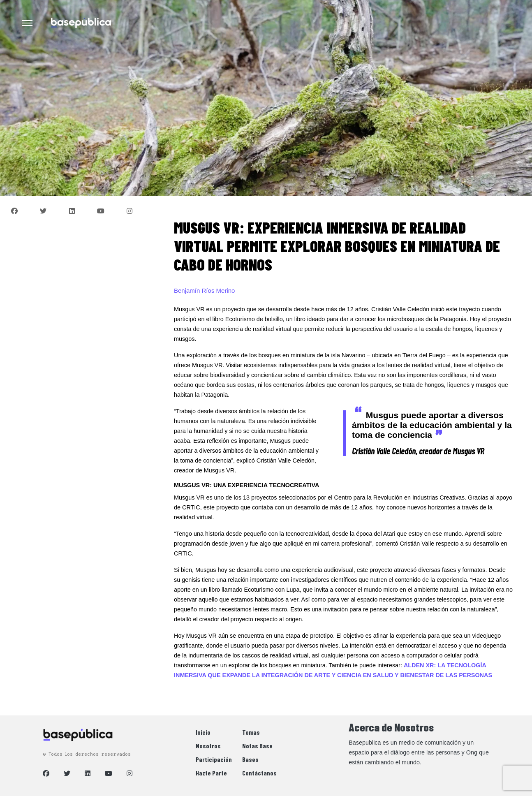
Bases (250, 759)
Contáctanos (259, 773)
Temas (251, 732)
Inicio (203, 732)
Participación (214, 759)
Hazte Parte (211, 773)
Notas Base (257, 746)
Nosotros (208, 746)
